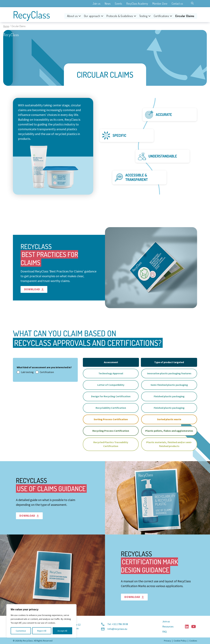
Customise (21, 631)
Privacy (167, 641)
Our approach (92, 16)
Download (34, 289)
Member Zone (160, 4)
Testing (143, 16)
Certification (45, 372)
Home (6, 26)
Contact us (177, 4)
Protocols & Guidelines (120, 16)
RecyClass (31, 15)
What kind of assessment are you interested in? (44, 367)
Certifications (161, 16)
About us (72, 16)
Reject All (42, 631)
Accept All (62, 631)
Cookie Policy (180, 641)
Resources (168, 627)
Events (118, 4)
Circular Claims (185, 16)
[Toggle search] (192, 3)
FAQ (165, 632)
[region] (41, 621)
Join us (96, 4)
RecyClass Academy (137, 4)
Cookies (193, 641)
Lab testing (25, 372)
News (108, 4)
